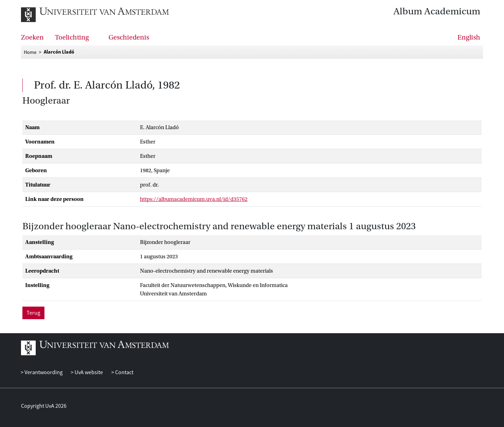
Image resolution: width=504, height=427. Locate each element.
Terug (33, 313)
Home (30, 52)
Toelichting (72, 37)
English (469, 37)
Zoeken (32, 37)
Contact (124, 372)
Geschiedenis (129, 37)
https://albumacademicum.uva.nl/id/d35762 (194, 199)
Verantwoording (43, 372)
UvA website (88, 372)
